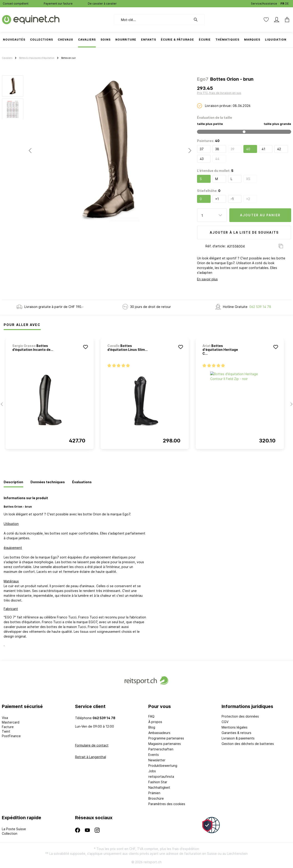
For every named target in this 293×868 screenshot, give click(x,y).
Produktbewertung (163, 766)
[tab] (13, 482)
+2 (248, 199)
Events (154, 755)
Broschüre (156, 798)
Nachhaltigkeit (159, 787)
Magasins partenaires (165, 744)
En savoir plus (207, 279)
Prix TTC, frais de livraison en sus (219, 93)
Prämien (154, 793)
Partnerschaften (161, 749)
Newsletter (157, 760)
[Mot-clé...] (153, 20)
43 (202, 159)
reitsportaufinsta (161, 776)
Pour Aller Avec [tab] (22, 325)
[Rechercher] (198, 20)
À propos (155, 722)
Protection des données (240, 716)
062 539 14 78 (260, 307)
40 (248, 149)
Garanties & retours (236, 733)
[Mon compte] (277, 20)
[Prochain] (190, 151)
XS (248, 179)
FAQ (151, 716)
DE (287, 3)
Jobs (152, 771)
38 (217, 149)
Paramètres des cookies (167, 804)
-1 (232, 199)
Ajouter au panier (260, 215)
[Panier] (286, 20)
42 (279, 149)
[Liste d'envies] (266, 20)
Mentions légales (235, 727)
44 (217, 159)
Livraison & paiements (238, 738)
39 (232, 149)
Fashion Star (158, 782)
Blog (152, 727)
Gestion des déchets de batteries (248, 744)
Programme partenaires (166, 738)
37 (202, 149)
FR (282, 3)
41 (263, 149)
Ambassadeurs (159, 733)
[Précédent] (30, 151)
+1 (217, 199)
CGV (225, 722)
